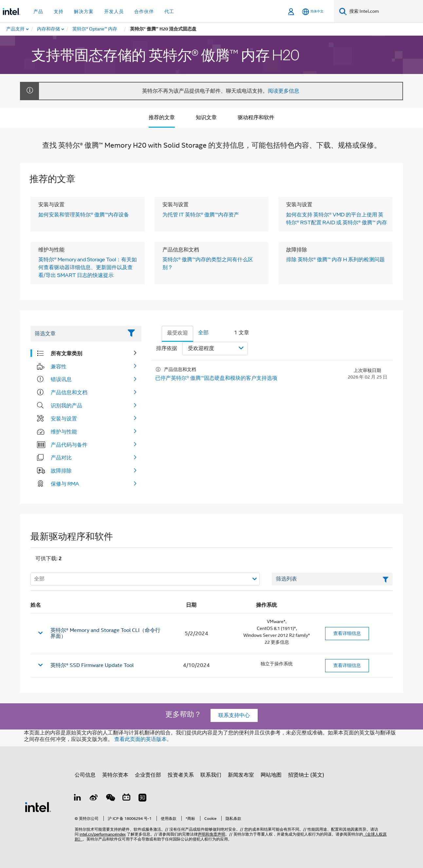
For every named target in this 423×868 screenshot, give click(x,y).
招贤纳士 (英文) (306, 775)
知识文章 (206, 118)
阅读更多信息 (284, 91)
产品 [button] (38, 11)
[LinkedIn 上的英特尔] (78, 799)
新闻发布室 (241, 775)
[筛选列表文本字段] (332, 579)
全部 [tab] (203, 333)
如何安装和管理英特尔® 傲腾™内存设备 (84, 214)
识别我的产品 (66, 405)
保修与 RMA (65, 484)
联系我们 (211, 775)
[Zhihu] (142, 799)
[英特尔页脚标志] (38, 807)
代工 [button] (169, 11)
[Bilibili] (126, 799)
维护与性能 (64, 432)
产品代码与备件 (69, 445)
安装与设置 (64, 418)
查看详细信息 (347, 633)
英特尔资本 (115, 775)
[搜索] (343, 11)
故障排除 (61, 471)
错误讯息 (61, 379)
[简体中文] (313, 12)
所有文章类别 (66, 353)
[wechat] (110, 799)
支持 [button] (59, 11)
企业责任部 (148, 775)
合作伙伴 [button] (144, 11)
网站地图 (271, 775)
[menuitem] (49, 29)
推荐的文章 (162, 118)
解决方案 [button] (84, 11)
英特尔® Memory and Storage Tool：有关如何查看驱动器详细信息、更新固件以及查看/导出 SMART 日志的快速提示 (88, 267)
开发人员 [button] (114, 11)
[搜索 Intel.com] (385, 11)
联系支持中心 (234, 715)
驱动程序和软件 (256, 118)
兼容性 (59, 366)
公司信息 (85, 775)
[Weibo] (94, 799)
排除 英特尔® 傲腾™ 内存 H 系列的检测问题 (335, 259)
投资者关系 (181, 775)
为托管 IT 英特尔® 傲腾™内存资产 (201, 214)
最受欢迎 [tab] (177, 333)
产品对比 (61, 457)
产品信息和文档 (69, 392)
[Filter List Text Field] (77, 334)
